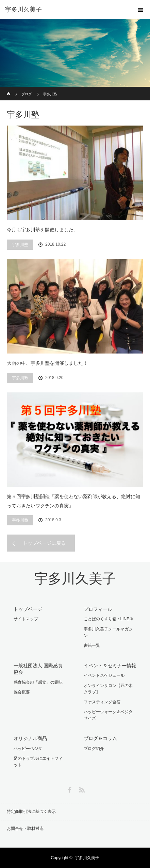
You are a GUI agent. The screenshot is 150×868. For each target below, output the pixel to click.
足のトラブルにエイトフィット (38, 762)
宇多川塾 (20, 245)
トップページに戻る (44, 543)
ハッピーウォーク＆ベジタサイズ (108, 715)
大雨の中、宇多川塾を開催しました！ (47, 363)
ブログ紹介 (94, 749)
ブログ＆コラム (100, 738)
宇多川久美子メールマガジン (108, 632)
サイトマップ (26, 619)
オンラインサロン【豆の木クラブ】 (108, 689)
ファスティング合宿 (102, 702)
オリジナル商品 (30, 738)
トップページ (28, 609)
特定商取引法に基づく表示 (31, 812)
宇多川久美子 (75, 579)
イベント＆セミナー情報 (110, 666)
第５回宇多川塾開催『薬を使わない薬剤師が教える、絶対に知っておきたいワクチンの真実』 (73, 501)
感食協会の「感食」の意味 (38, 682)
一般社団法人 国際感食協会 (38, 669)
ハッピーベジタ (28, 749)
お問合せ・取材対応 (25, 829)
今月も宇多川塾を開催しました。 (43, 230)
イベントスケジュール (104, 675)
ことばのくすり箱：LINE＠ (109, 619)
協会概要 (22, 692)
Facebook (69, 789)
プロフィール (98, 609)
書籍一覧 (92, 645)
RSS (81, 789)
